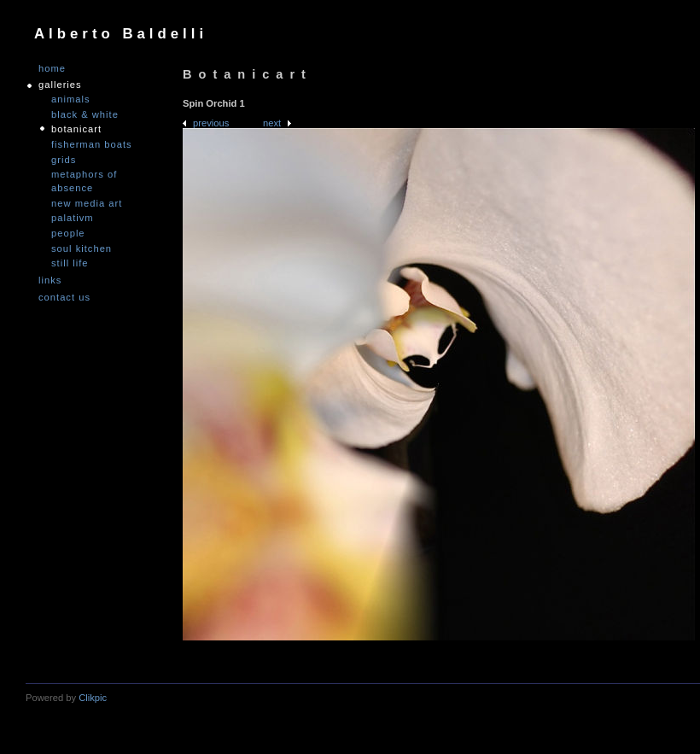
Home (52, 69)
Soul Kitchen (82, 248)
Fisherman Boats (92, 144)
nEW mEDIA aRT (87, 203)
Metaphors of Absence (84, 181)
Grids (64, 160)
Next (272, 123)
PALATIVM (73, 218)
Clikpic (93, 698)
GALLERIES (60, 85)
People (68, 233)
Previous (211, 123)
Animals (71, 99)
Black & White (85, 114)
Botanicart (76, 129)
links (50, 281)
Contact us (64, 298)
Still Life (70, 263)
